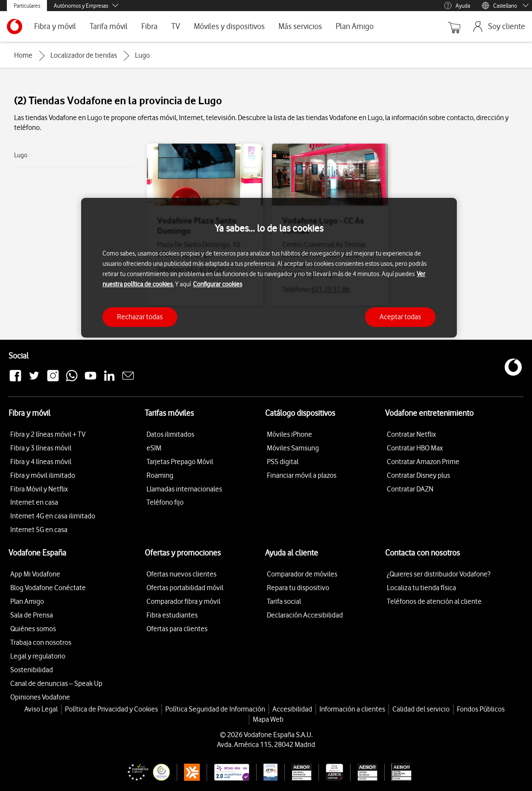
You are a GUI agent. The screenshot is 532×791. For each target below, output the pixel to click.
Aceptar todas (400, 317)
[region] (269, 268)
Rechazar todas (140, 317)
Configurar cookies (218, 284)
